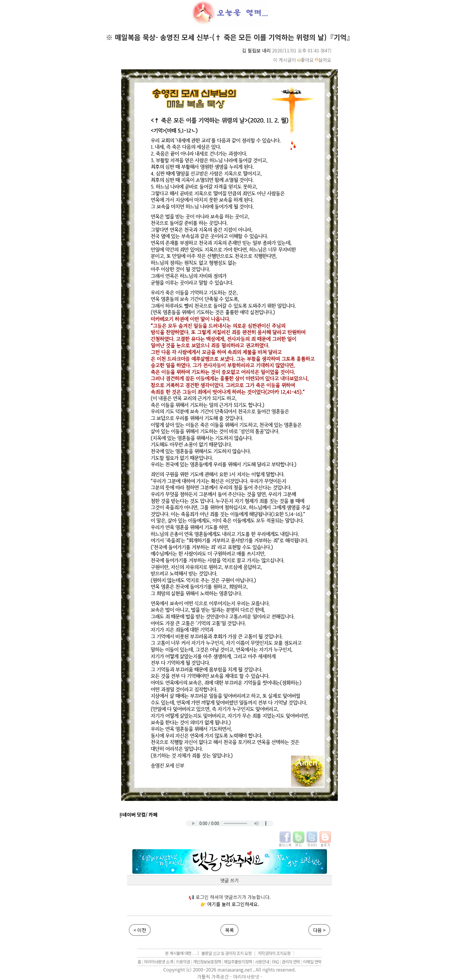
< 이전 (140, 930)
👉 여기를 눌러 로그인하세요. (230, 904)
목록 (229, 930)
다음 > (319, 930)
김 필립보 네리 (256, 50)
